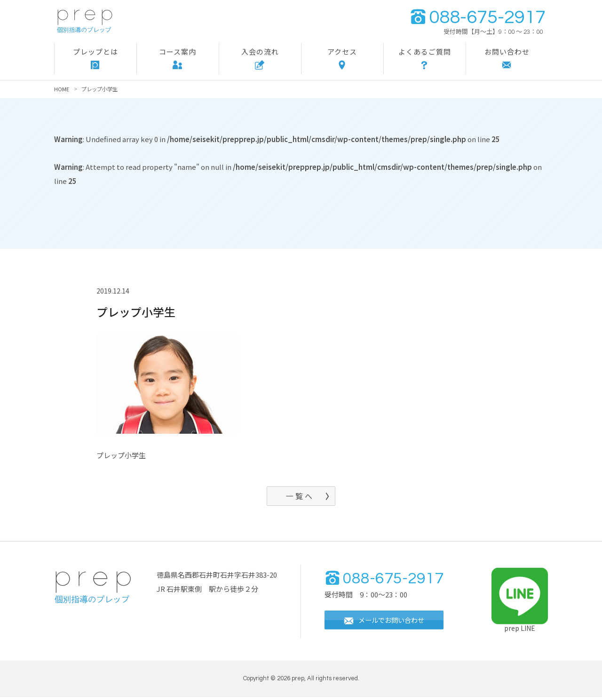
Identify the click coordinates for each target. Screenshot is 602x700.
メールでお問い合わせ (388, 623)
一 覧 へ (299, 497)
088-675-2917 (478, 17)
